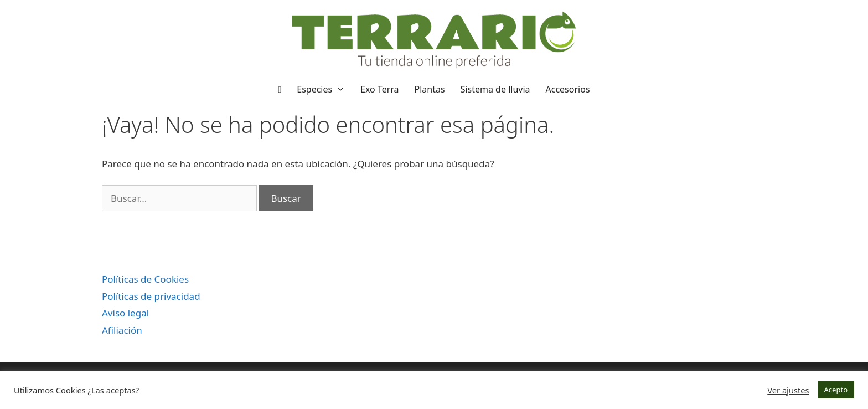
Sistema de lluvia (495, 89)
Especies (325, 89)
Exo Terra (380, 89)
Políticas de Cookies (145, 279)
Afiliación (122, 330)
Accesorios (568, 89)
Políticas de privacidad (151, 296)
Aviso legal (125, 313)
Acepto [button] (836, 390)
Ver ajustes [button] (788, 390)
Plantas (430, 89)
